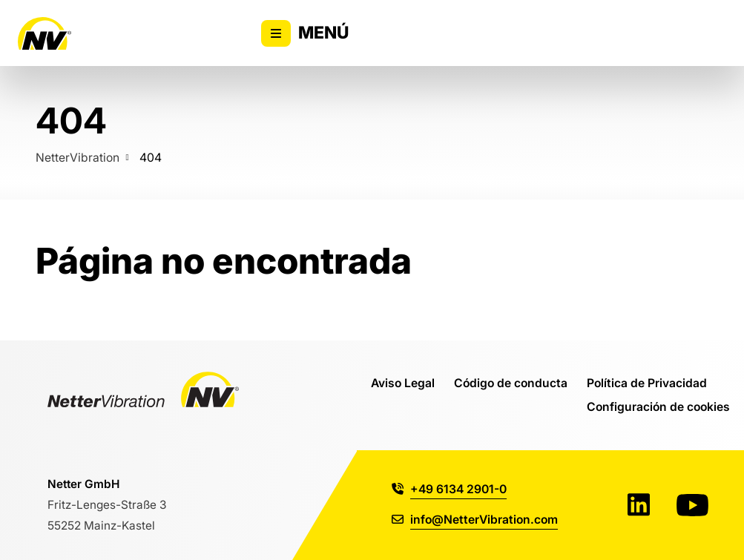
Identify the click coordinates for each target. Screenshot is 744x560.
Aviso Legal (403, 383)
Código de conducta (511, 383)
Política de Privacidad (647, 383)
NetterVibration (78, 157)
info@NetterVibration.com (475, 519)
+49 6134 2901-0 (449, 489)
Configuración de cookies (658, 406)
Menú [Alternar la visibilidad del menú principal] (305, 33)
